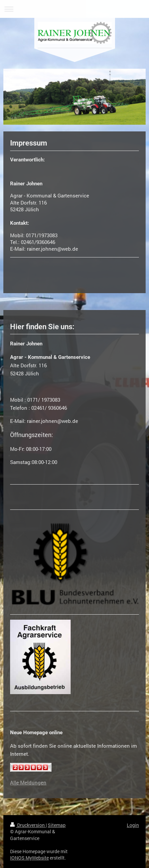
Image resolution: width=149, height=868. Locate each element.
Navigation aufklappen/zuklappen (74, 9)
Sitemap (57, 825)
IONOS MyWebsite (29, 858)
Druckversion (28, 825)
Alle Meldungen (28, 782)
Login (133, 825)
